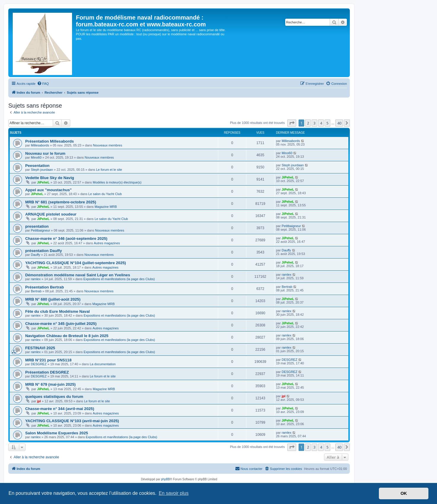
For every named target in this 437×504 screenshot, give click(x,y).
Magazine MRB (106, 207)
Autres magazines (107, 243)
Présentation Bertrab (44, 287)
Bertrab (36, 291)
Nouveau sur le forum (45, 153)
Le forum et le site (109, 170)
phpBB (165, 479)
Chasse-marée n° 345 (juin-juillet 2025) (61, 324)
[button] (292, 123)
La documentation (103, 364)
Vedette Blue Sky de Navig (50, 178)
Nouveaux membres (108, 145)
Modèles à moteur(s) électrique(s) (117, 182)
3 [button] (314, 123)
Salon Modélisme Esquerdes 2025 (57, 433)
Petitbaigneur (40, 230)
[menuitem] (43, 84)
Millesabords (40, 145)
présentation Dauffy (44, 251)
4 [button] (321, 123)
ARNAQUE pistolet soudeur (51, 214)
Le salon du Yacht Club (105, 194)
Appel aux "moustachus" (48, 190)
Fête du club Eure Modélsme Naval (58, 311)
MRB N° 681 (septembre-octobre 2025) (61, 202)
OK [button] (404, 493)
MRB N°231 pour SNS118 (48, 360)
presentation (37, 226)
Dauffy (36, 255)
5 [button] (327, 123)
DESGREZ (39, 364)
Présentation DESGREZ (47, 372)
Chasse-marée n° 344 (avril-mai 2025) (60, 409)
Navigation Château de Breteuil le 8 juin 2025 (67, 336)
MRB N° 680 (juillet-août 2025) (53, 299)
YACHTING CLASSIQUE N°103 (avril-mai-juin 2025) (72, 421)
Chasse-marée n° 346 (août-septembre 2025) (66, 239)
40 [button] (339, 123)
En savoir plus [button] (174, 493)
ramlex (36, 279)
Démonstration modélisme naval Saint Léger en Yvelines (78, 275)
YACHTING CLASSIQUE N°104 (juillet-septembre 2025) (76, 263)
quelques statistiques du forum (54, 397)
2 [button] (308, 123)
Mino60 (36, 157)
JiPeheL (43, 182)
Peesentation (37, 166)
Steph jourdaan (42, 170)
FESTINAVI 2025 (40, 348)
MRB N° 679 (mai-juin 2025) (50, 384)
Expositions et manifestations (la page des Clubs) (119, 279)
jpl (39, 401)
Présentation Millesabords (50, 141)
